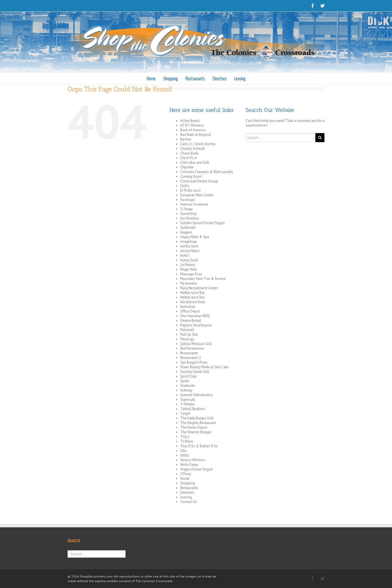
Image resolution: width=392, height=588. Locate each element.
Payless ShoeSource (196, 325)
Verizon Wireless (193, 460)
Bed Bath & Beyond (195, 135)
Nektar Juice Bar (192, 293)
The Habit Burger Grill (197, 418)
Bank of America (193, 130)
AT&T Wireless (192, 125)
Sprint (185, 381)
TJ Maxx (187, 441)
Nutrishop (188, 307)
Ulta (183, 451)
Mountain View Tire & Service (203, 279)
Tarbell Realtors (193, 409)
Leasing (240, 79)
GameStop (188, 214)
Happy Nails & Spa (195, 237)
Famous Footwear (194, 204)
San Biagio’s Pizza (194, 362)
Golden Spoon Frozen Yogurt (202, 223)
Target (185, 413)
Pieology (187, 339)
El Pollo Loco (191, 190)
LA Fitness (188, 265)
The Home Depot (194, 427)
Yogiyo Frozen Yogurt (196, 469)
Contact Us (189, 502)
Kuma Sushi (189, 260)
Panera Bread (191, 321)
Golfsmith (188, 228)
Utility (185, 455)
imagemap (188, 242)
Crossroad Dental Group (199, 181)
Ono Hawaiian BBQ (195, 316)
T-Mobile (187, 404)
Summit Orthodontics (197, 395)
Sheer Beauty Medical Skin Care (204, 367)
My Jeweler (189, 283)
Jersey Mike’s (190, 251)
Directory (220, 79)
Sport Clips (189, 376)
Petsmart (187, 330)
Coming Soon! (191, 176)
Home (151, 79)
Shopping (171, 79)
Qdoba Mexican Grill (196, 344)
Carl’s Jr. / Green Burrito (198, 144)
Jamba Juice (189, 246)
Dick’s (185, 186)
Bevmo (186, 139)
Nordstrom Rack (193, 302)
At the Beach (190, 121)
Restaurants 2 (191, 358)
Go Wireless (190, 218)
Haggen (186, 232)
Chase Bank (189, 153)
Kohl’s (185, 255)
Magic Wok (188, 269)
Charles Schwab (193, 149)
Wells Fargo (189, 465)
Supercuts (188, 400)
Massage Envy (191, 274)
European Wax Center (197, 195)
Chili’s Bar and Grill (195, 163)
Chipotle (187, 167)
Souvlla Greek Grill (195, 372)
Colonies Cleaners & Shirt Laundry (207, 172)
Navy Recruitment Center (199, 288)
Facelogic (188, 200)
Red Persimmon (192, 348)
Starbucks (188, 386)
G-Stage (187, 209)
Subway (186, 390)
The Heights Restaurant (198, 423)
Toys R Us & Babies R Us (199, 446)
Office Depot (190, 311)
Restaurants (195, 79)
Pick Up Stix (189, 334)
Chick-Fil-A (188, 158)
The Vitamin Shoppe (196, 432)
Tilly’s (185, 437)
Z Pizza (186, 474)
